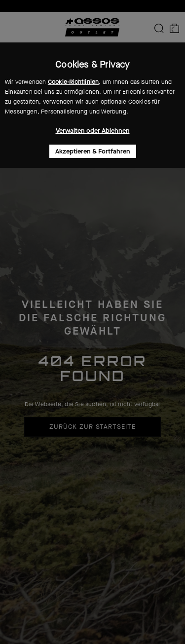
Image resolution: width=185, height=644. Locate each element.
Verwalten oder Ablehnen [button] (93, 131)
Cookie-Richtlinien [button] (74, 82)
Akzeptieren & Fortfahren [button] (93, 151)
